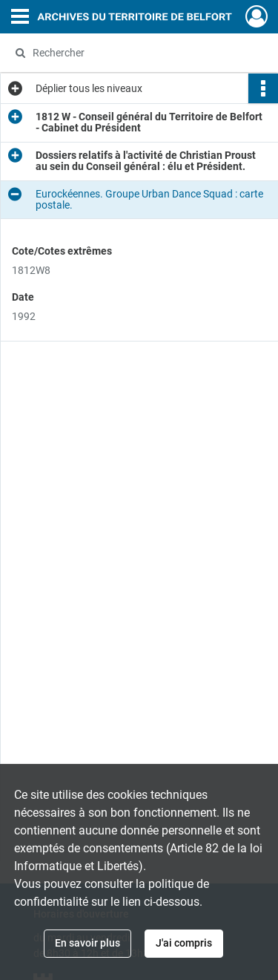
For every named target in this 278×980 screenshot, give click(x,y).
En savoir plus (87, 943)
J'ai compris (184, 943)
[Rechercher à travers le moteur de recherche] (138, 53)
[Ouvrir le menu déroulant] (20, 18)
